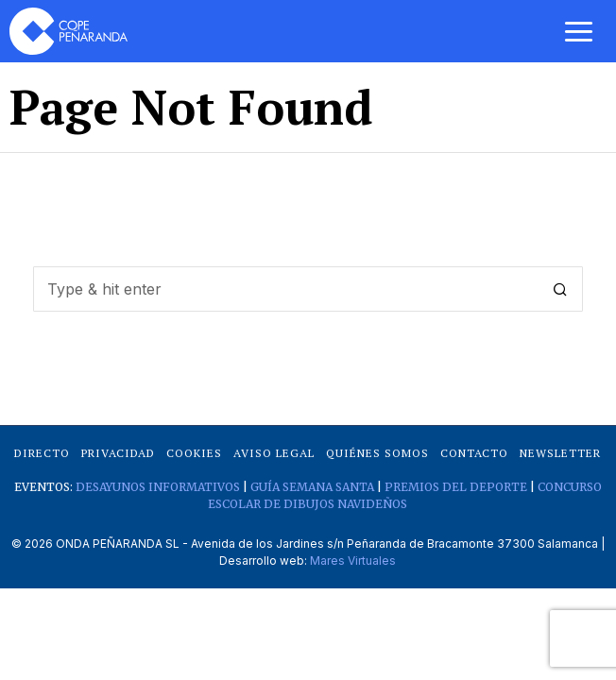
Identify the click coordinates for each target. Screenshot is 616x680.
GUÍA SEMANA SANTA (312, 487)
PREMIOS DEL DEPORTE (456, 487)
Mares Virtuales (353, 561)
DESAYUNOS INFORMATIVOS (158, 487)
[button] (560, 289)
